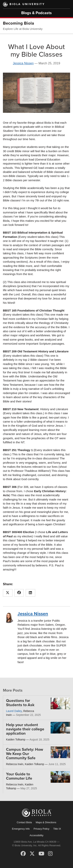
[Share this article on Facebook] (19, 593)
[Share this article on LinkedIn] (30, 593)
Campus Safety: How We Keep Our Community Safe (25, 754)
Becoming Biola (18, 23)
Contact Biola (24, 822)
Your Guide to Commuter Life (19, 776)
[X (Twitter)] (32, 854)
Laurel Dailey (14, 711)
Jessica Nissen (23, 63)
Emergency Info (21, 829)
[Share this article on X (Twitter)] (8, 593)
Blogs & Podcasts (36, 13)
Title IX (57, 829)
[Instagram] (50, 854)
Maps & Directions (46, 822)
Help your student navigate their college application (25, 729)
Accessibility (36, 835)
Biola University (27, 4)
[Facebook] (23, 854)
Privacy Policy (42, 829)
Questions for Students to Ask (20, 703)
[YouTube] (41, 854)
